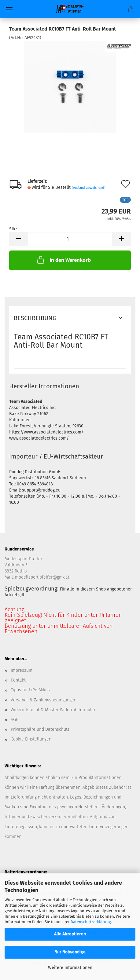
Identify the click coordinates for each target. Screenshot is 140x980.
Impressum (22, 670)
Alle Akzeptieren (70, 934)
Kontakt (18, 680)
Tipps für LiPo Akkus (30, 690)
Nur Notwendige (70, 952)
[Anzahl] (70, 239)
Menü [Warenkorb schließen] (9, 9)
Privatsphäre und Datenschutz (40, 729)
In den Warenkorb (63, 260)
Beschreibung (35, 318)
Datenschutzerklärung (91, 922)
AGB (15, 720)
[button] (18, 239)
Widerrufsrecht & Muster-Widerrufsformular (53, 710)
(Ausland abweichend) (89, 188)
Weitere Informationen (70, 968)
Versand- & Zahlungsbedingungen (44, 700)
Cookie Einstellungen (31, 739)
